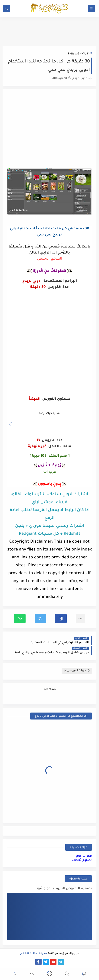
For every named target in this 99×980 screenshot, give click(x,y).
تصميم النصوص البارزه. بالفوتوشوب (63, 889)
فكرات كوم (84, 856)
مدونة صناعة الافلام (34, 954)
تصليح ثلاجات (82, 860)
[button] (61, 619)
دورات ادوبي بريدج (78, 54)
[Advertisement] (49, 129)
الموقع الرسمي (50, 259)
